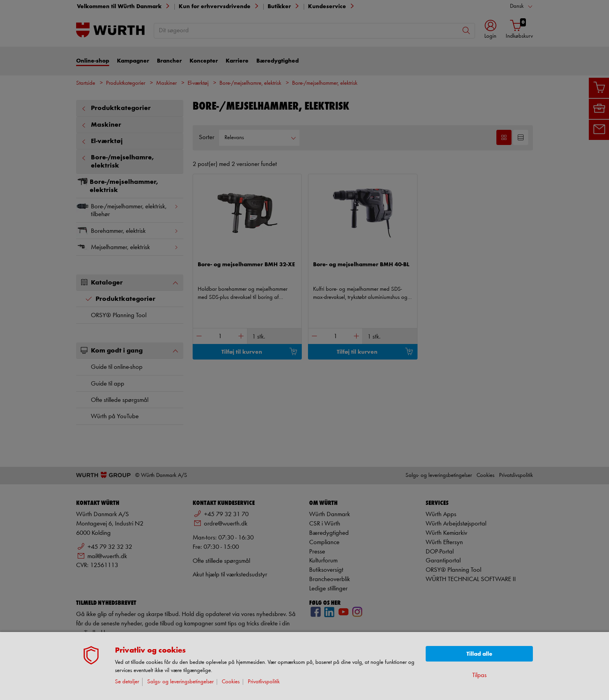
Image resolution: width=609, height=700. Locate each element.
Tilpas (479, 675)
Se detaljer (127, 682)
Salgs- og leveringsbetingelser (180, 682)
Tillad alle (479, 654)
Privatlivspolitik (264, 682)
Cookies (231, 682)
